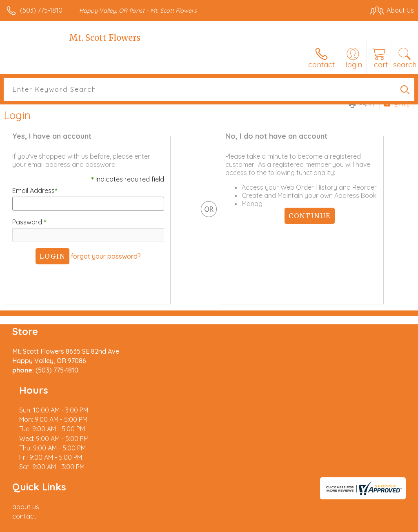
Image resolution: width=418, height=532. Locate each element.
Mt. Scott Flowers (105, 38)
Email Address (33, 191)
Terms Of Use (227, 524)
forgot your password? (105, 256)
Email (397, 104)
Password (28, 222)
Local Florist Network (334, 524)
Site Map (384, 524)
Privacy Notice (275, 524)
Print (362, 104)
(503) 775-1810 (41, 10)
